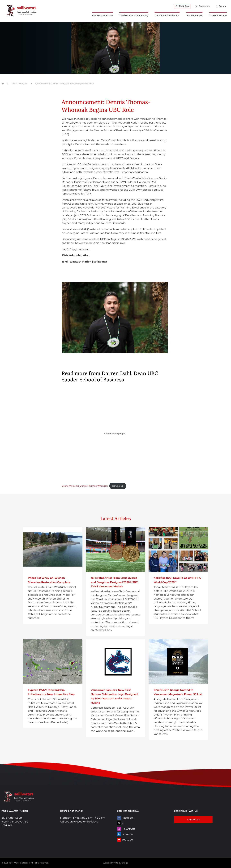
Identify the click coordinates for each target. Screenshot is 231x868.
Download (118, 486)
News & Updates (19, 84)
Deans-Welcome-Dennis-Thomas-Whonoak (85, 486)
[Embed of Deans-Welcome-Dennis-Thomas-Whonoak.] (115, 434)
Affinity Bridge (121, 863)
